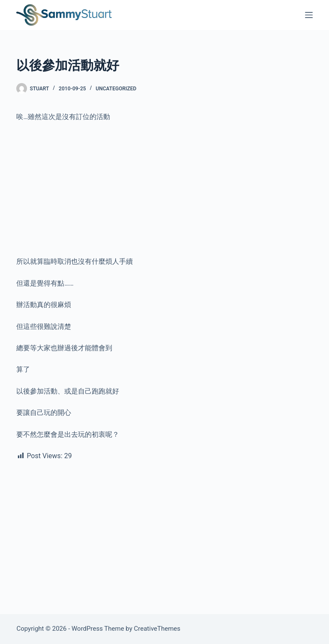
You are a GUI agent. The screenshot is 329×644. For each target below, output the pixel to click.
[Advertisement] (164, 193)
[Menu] (309, 15)
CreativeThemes (157, 629)
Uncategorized (116, 89)
